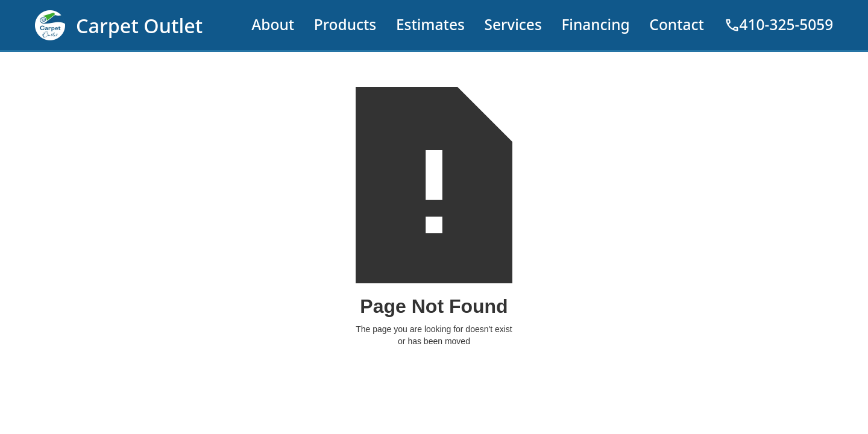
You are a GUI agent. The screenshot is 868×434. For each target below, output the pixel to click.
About (273, 24)
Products (345, 24)
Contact (677, 24)
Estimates (430, 24)
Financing (595, 24)
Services (513, 24)
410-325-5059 (779, 25)
